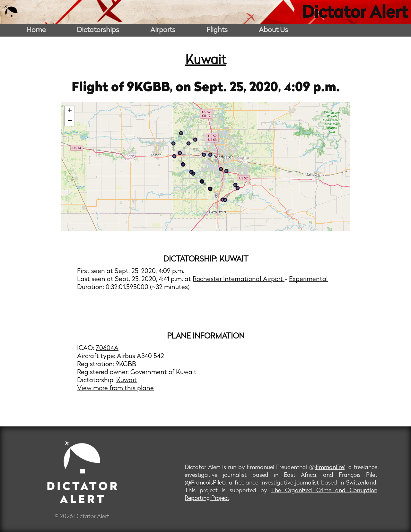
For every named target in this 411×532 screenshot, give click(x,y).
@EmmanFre (327, 468)
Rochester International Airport (239, 279)
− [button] (70, 121)
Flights (217, 30)
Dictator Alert (355, 13)
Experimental (308, 279)
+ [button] (70, 111)
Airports (163, 30)
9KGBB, (151, 88)
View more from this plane (115, 389)
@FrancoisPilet (205, 483)
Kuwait (206, 61)
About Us (273, 30)
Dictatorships (98, 30)
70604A (107, 348)
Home (36, 30)
